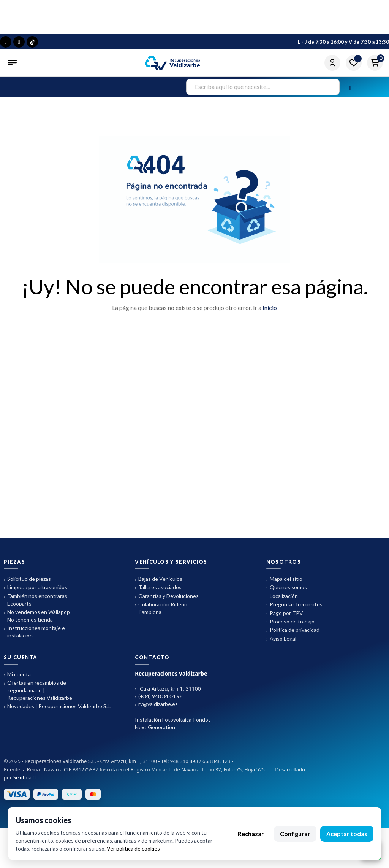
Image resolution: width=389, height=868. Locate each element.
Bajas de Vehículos (159, 583)
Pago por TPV (285, 618)
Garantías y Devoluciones (167, 600)
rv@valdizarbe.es (156, 708)
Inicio (270, 312)
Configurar (295, 834)
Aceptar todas (347, 834)
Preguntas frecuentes (294, 609)
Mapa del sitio (284, 583)
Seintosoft (25, 782)
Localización (282, 600)
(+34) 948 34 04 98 (159, 701)
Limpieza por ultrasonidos (36, 592)
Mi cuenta (17, 679)
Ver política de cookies (133, 848)
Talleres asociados (158, 592)
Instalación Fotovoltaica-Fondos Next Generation (173, 727)
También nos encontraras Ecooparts (36, 604)
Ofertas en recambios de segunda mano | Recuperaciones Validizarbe (38, 694)
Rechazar (251, 834)
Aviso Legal (281, 643)
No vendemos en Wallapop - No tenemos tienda (38, 620)
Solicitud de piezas (27, 583)
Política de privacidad (293, 634)
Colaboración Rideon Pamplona (161, 612)
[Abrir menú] (13, 63)
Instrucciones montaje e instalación (34, 636)
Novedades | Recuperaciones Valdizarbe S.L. (58, 711)
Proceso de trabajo (290, 626)
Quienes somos (287, 592)
